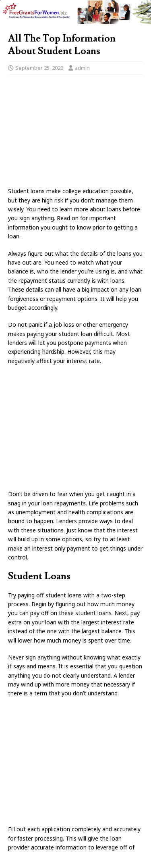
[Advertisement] (75, 133)
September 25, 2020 (39, 68)
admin (82, 68)
